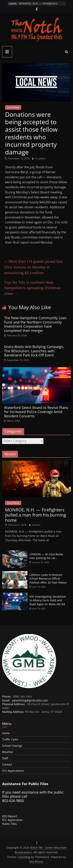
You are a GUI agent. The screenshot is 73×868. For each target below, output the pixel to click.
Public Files (9, 824)
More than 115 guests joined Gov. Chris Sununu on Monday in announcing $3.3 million (34, 267)
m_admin (40, 158)
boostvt (36, 525)
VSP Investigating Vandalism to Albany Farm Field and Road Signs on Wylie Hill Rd (48, 600)
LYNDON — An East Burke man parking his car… (46, 556)
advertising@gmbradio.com (30, 700)
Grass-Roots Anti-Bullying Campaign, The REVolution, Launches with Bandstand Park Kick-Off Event (34, 351)
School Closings (12, 746)
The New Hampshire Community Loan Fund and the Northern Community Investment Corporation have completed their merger (35, 324)
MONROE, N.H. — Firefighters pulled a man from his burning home (36, 515)
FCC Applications (13, 771)
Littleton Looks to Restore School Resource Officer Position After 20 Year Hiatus (48, 579)
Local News (13, 107)
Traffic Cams (10, 739)
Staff (5, 758)
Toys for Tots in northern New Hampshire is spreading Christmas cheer (32, 288)
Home (6, 733)
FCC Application (12, 820)
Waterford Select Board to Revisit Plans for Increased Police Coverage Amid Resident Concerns (36, 412)
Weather (8, 752)
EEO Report (10, 816)
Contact (7, 764)
